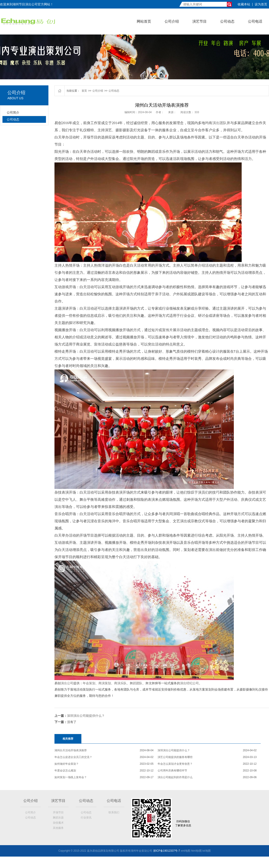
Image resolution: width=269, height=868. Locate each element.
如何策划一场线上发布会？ (71, 777)
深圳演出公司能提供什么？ (86, 716)
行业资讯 (86, 818)
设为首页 (261, 4)
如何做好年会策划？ (67, 764)
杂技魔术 (58, 823)
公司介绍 (172, 21)
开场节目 (58, 812)
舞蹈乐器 (58, 818)
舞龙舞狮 (152, 683)
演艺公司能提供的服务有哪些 (175, 757)
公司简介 (13, 112)
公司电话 (255, 21)
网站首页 (144, 21)
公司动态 (227, 21)
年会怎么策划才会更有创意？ (175, 764)
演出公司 (67, 683)
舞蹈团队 (136, 683)
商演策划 (105, 683)
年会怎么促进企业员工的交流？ (73, 757)
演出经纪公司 (189, 683)
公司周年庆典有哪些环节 (172, 771)
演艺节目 (200, 21)
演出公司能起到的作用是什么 (175, 777)
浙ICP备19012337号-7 (167, 851)
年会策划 (89, 683)
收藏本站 (244, 4)
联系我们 (114, 812)
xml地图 (185, 851)
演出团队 (219, 123)
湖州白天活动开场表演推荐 (71, 750)
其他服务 (58, 828)
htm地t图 (196, 851)
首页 (84, 91)
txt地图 (207, 851)
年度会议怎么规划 (65, 771)
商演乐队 (120, 683)
